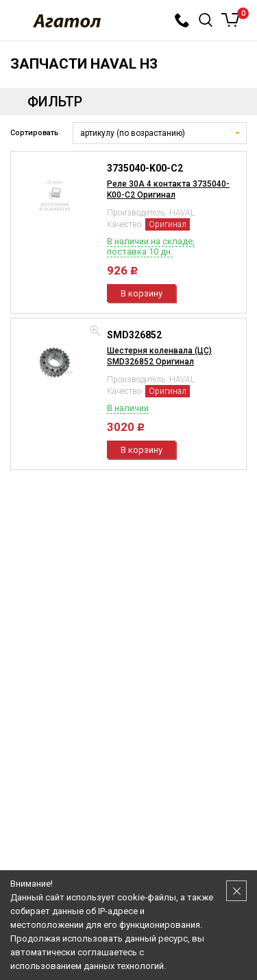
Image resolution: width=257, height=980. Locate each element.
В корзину (142, 293)
